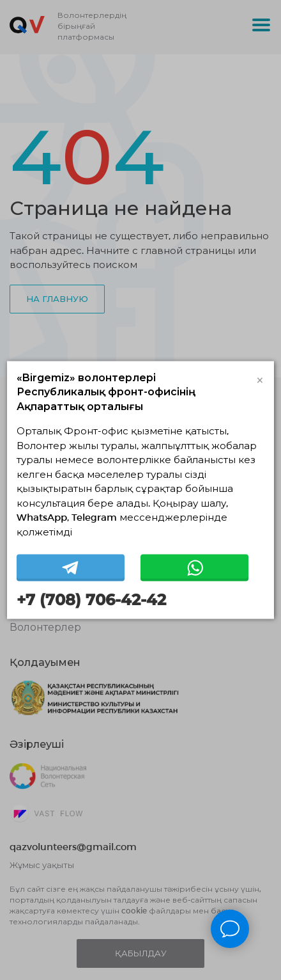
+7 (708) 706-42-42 (91, 600)
